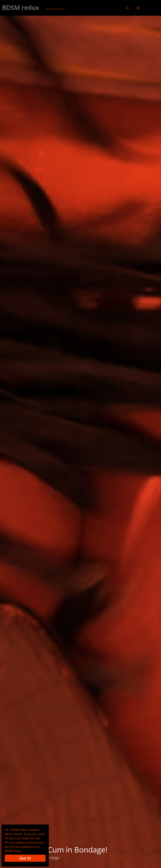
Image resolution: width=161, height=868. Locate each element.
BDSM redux (21, 8)
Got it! (25, 858)
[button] (127, 8)
